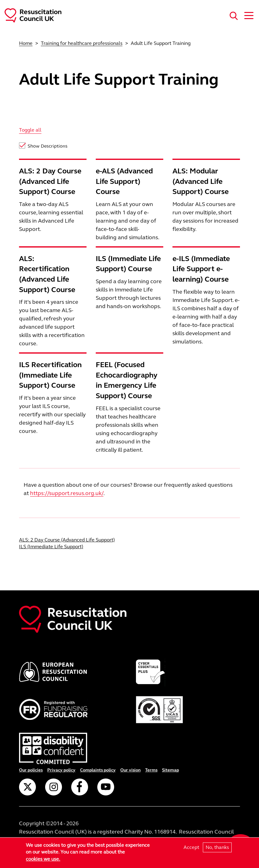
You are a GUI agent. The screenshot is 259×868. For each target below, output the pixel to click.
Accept (191, 847)
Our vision (130, 770)
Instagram (54, 787)
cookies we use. (43, 859)
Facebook (80, 787)
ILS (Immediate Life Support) (51, 547)
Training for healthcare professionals (82, 43)
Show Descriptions (48, 146)
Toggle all (30, 130)
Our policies (31, 770)
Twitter (27, 787)
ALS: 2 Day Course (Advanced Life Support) (67, 540)
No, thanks (217, 847)
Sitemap (170, 770)
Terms (151, 770)
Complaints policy (98, 770)
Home (26, 43)
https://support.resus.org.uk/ (67, 493)
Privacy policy (61, 770)
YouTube (106, 787)
